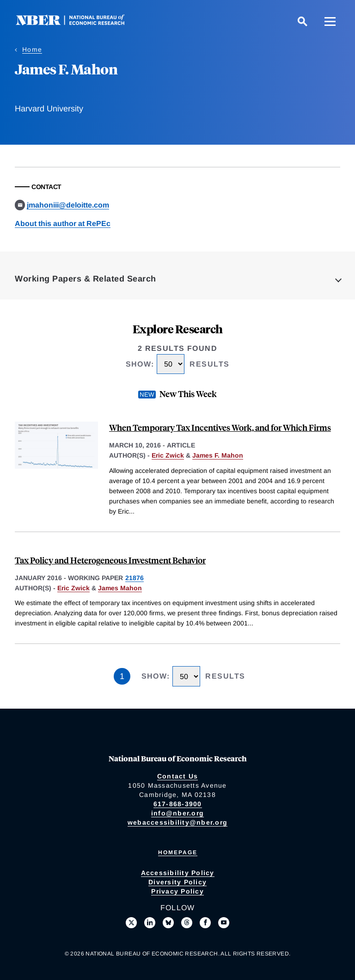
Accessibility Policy (178, 873)
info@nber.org (177, 813)
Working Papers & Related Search (86, 279)
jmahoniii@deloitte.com (68, 205)
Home (32, 49)
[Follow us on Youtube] (224, 923)
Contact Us (178, 776)
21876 (135, 578)
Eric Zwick (168, 455)
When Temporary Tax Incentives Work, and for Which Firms (220, 427)
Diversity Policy (177, 882)
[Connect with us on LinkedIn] (150, 923)
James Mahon (120, 588)
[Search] (302, 21)
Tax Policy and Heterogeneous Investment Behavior (110, 560)
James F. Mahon (218, 455)
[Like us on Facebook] (205, 923)
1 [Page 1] (122, 676)
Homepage (178, 852)
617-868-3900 (178, 804)
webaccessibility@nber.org (177, 822)
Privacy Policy (177, 891)
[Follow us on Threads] (187, 923)
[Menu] (330, 21)
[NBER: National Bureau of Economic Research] (78, 23)
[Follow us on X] (131, 923)
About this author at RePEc (63, 224)
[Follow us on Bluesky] (168, 923)
